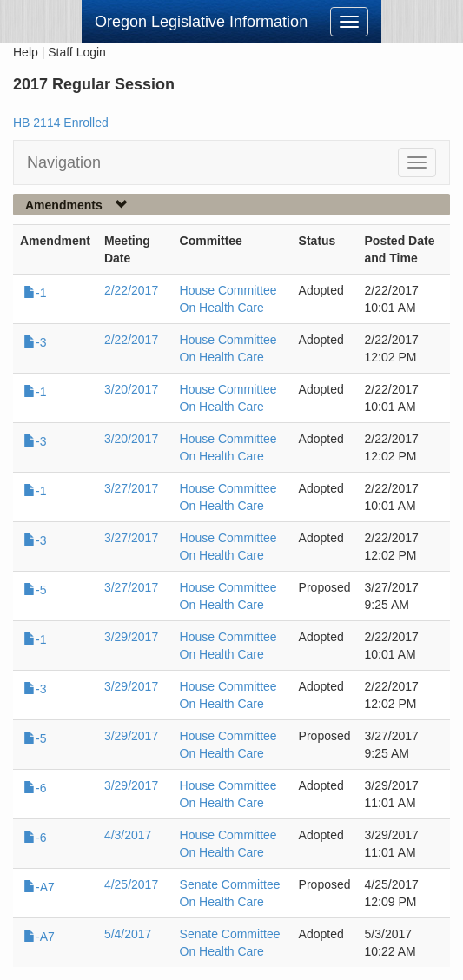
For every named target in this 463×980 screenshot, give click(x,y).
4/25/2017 (131, 884)
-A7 (39, 887)
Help (26, 52)
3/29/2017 (131, 637)
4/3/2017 (128, 835)
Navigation (64, 162)
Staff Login (77, 52)
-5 (35, 590)
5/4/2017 (128, 934)
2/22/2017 (131, 290)
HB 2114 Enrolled (61, 122)
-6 (35, 788)
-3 (35, 342)
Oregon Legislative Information (201, 22)
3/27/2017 (131, 488)
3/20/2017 (131, 389)
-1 (35, 293)
